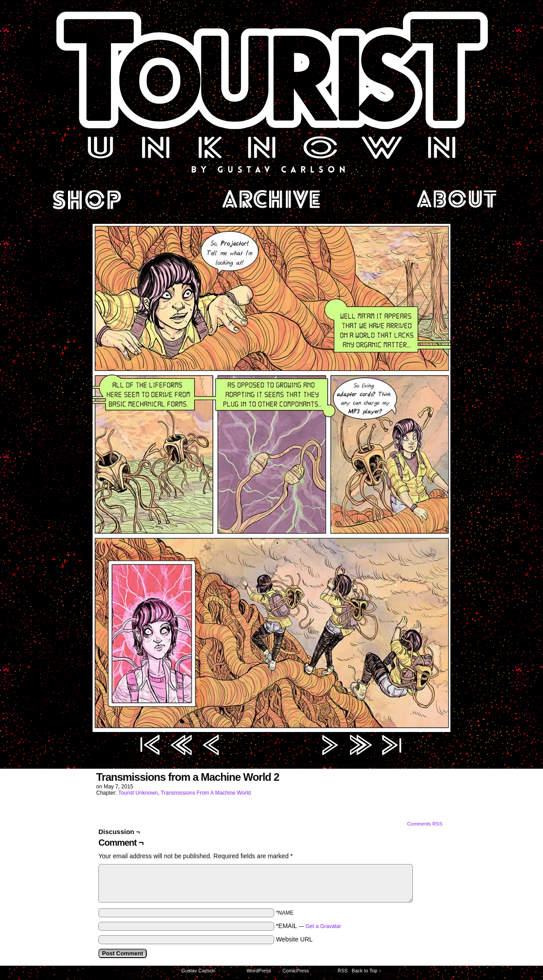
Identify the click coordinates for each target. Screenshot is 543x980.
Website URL (294, 939)
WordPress (259, 971)
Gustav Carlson (199, 971)
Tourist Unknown (271, 91)
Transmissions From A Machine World (206, 793)
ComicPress (295, 971)
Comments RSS (425, 824)
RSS (343, 971)
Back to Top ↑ (366, 971)
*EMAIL (309, 926)
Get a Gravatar (323, 926)
